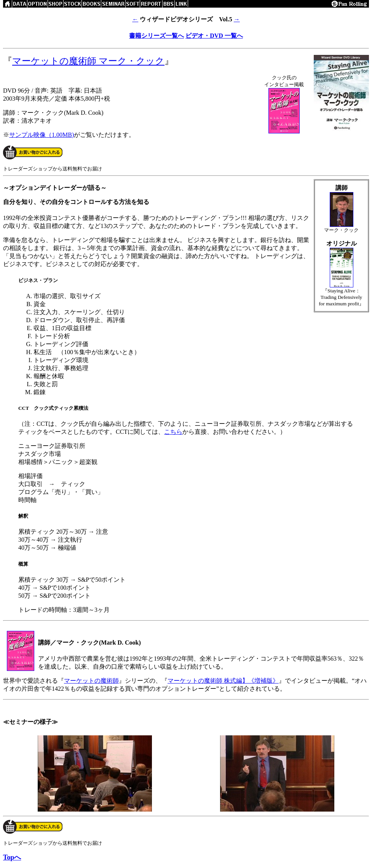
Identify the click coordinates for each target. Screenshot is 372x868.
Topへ (12, 857)
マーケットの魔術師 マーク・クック (88, 61)
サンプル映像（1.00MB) (42, 135)
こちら (173, 432)
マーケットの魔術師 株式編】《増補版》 (223, 681)
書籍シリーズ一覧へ (156, 36)
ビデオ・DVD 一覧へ (214, 36)
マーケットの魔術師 (91, 681)
